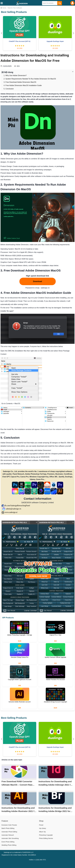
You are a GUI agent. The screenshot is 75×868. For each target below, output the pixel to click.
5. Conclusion (9, 89)
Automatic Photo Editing (9, 832)
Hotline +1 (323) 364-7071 (37, 860)
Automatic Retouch (8, 835)
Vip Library (43, 828)
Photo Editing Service (46, 838)
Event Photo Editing (8, 842)
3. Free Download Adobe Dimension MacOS (20, 82)
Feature (5, 821)
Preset (41, 825)
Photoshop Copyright (46, 835)
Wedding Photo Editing (9, 845)
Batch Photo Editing (8, 828)
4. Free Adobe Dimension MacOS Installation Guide (23, 85)
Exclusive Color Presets (9, 825)
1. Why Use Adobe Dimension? (15, 75)
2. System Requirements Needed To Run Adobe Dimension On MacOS (30, 79)
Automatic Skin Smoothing (10, 838)
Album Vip (42, 832)
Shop (41, 821)
